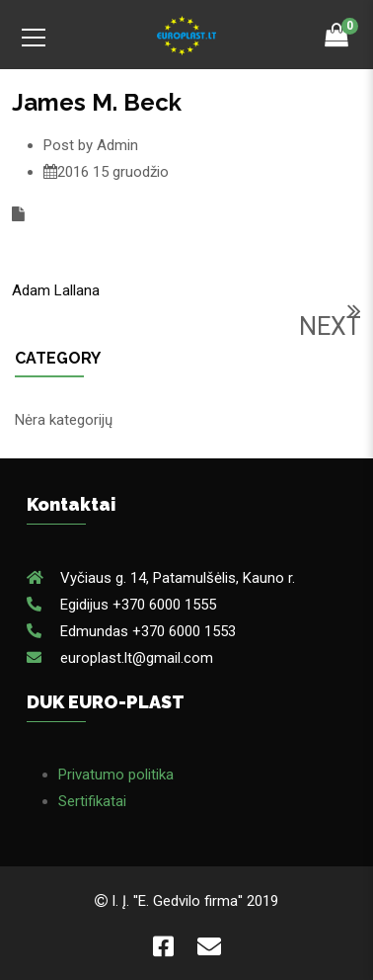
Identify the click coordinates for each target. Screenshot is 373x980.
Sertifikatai (92, 801)
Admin (117, 145)
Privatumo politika (116, 775)
